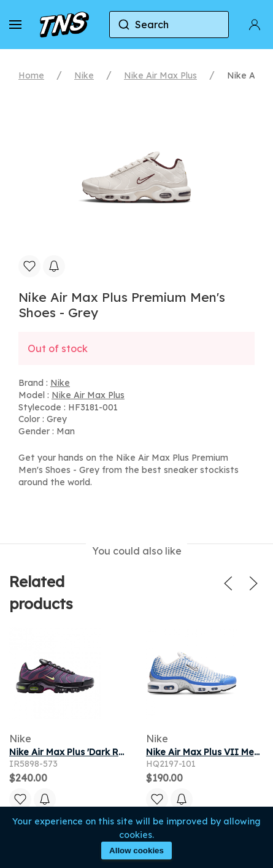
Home (31, 75)
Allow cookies (136, 851)
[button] (15, 25)
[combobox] (169, 25)
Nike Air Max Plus (160, 75)
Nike (84, 75)
